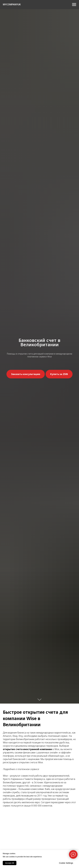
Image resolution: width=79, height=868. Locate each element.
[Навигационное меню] (74, 5)
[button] (26, 374)
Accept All (10, 863)
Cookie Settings (66, 863)
